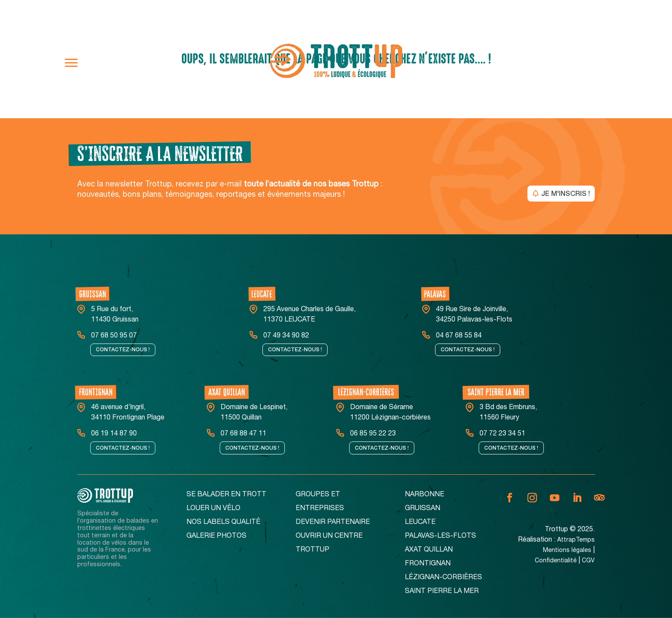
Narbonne (424, 495)
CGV (588, 561)
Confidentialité (556, 561)
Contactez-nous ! (123, 350)
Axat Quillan (429, 550)
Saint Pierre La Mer (442, 592)
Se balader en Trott (226, 495)
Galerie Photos (216, 536)
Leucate (420, 523)
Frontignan (428, 564)
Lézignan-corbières (443, 578)
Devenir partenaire (333, 523)
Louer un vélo (213, 509)
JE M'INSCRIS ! (566, 194)
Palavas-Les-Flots (440, 536)
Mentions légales (567, 551)
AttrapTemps (576, 540)
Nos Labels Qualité (223, 523)
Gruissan (423, 509)
